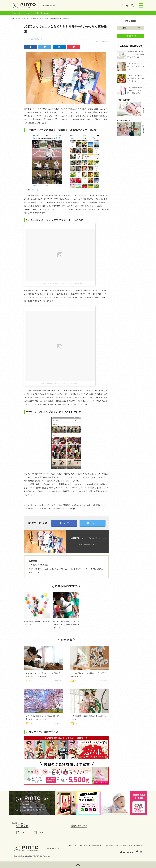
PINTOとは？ (49, 13)
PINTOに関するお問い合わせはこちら (93, 846)
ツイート (94, 523)
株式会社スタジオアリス (20, 823)
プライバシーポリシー (123, 846)
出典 (33, 190)
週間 (124, 28)
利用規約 (110, 846)
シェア (66, 523)
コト (22, 832)
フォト (41, 832)
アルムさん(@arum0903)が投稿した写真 (51, 283)
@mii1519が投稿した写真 (50, 384)
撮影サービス (39, 39)
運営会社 (137, 846)
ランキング (16, 13)
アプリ (27, 39)
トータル (138, 28)
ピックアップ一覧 (32, 13)
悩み (32, 39)
